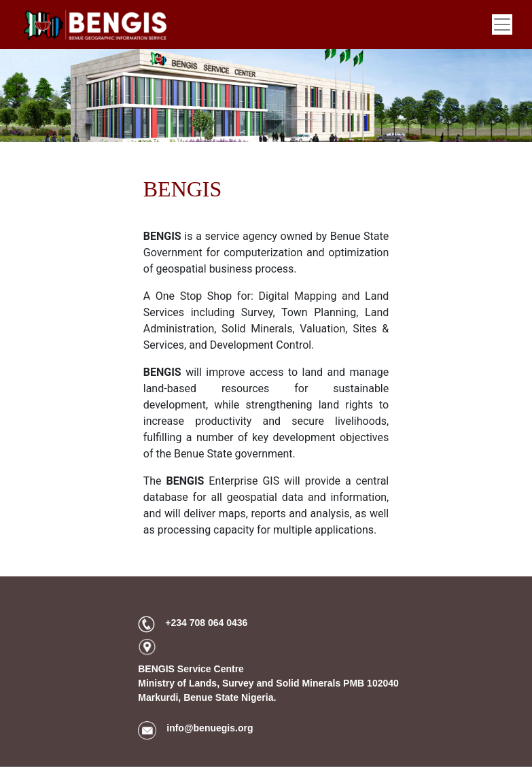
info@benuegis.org (210, 728)
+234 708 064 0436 (206, 623)
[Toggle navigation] (502, 24)
